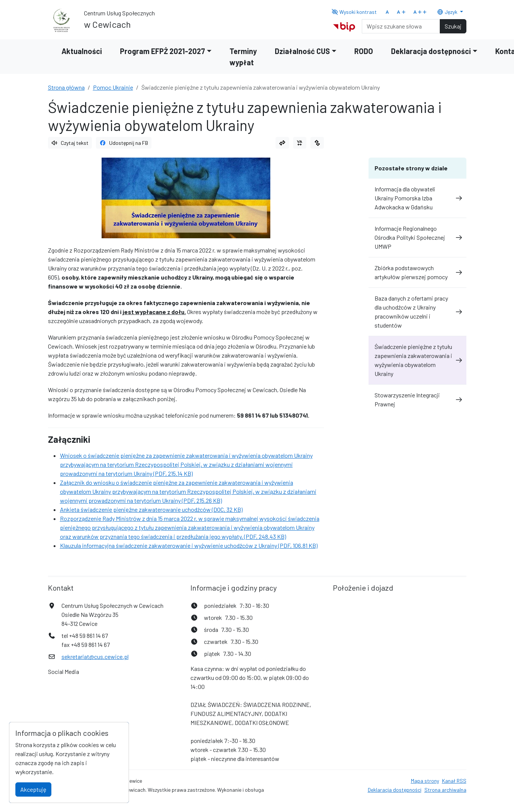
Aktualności (82, 51)
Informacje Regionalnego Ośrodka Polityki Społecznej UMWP (417, 237)
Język (448, 12)
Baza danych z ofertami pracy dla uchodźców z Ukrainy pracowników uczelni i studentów (417, 312)
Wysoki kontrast (354, 12)
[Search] (401, 26)
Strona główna (66, 87)
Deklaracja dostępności (395, 790)
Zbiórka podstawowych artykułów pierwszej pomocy (417, 272)
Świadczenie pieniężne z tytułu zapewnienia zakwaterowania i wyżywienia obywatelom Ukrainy (417, 360)
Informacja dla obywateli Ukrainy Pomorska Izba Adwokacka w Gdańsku (417, 198)
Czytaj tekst (70, 143)
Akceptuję (33, 789)
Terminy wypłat (243, 57)
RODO (364, 51)
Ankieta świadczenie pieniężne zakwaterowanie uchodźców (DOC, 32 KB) (151, 509)
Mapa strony (425, 781)
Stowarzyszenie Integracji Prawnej (417, 399)
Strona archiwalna (445, 790)
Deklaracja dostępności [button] (431, 51)
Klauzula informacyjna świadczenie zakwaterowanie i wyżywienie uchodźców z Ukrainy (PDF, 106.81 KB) (189, 545)
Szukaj (453, 26)
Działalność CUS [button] (302, 51)
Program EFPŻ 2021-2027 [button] (163, 51)
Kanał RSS (454, 781)
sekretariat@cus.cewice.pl (95, 656)
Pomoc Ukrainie (113, 87)
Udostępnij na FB (124, 143)
